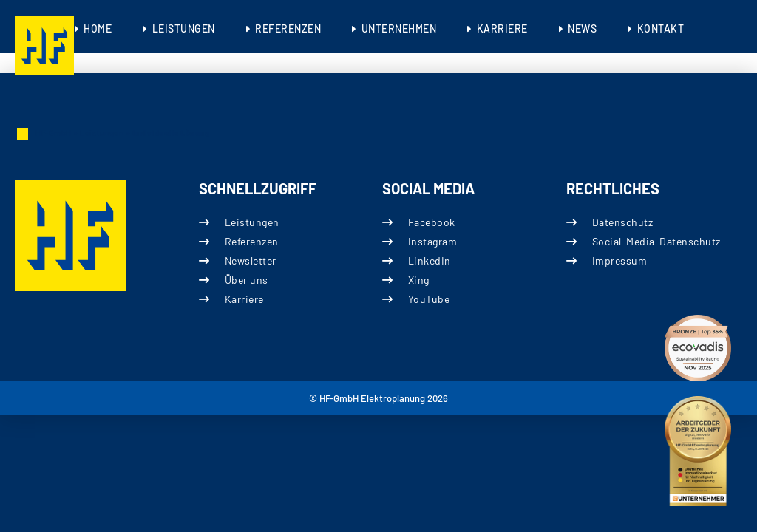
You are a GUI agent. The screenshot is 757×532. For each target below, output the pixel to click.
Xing (419, 280)
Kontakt (661, 28)
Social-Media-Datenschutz (656, 241)
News (582, 28)
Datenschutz (622, 222)
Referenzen (288, 28)
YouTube (429, 299)
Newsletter (250, 260)
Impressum (619, 260)
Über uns (246, 280)
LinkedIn (430, 260)
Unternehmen (399, 28)
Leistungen (184, 28)
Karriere (502, 28)
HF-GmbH (54, 133)
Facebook (432, 222)
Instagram (433, 241)
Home (98, 28)
